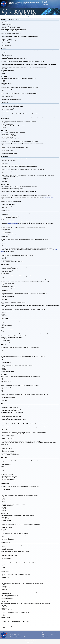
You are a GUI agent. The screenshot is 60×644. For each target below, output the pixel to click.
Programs (29, 16)
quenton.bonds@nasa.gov (49, 197)
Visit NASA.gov (45, 1)
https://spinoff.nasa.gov (13, 223)
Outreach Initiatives (49, 16)
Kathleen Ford (17, 635)
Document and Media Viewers (49, 635)
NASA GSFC (44, 3)
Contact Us (46, 637)
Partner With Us (38, 16)
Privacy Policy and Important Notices (51, 633)
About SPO (21, 16)
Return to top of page (31, 641)
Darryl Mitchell (19, 633)
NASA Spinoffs (45, 4)
